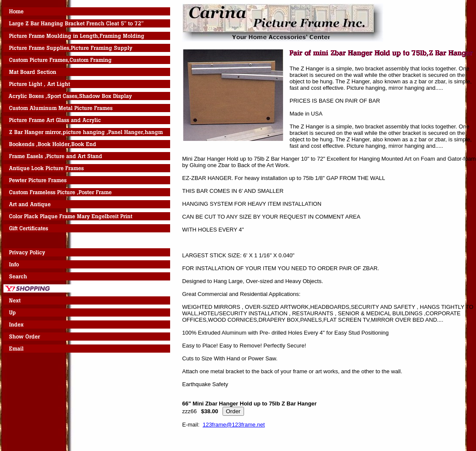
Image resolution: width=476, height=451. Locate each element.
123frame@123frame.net (234, 425)
